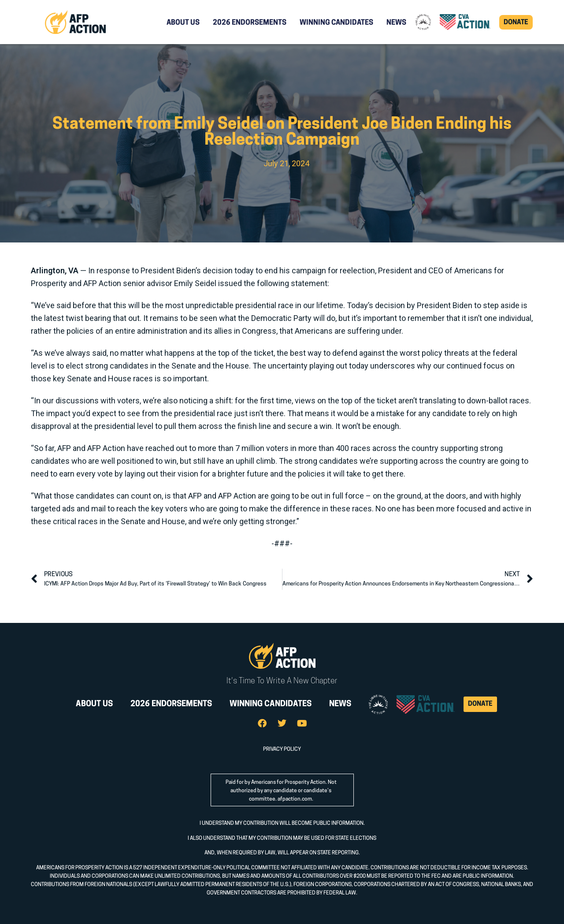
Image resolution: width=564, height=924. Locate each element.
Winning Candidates (336, 23)
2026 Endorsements (250, 23)
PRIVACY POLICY (282, 749)
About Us (183, 23)
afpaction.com (295, 799)
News (396, 23)
